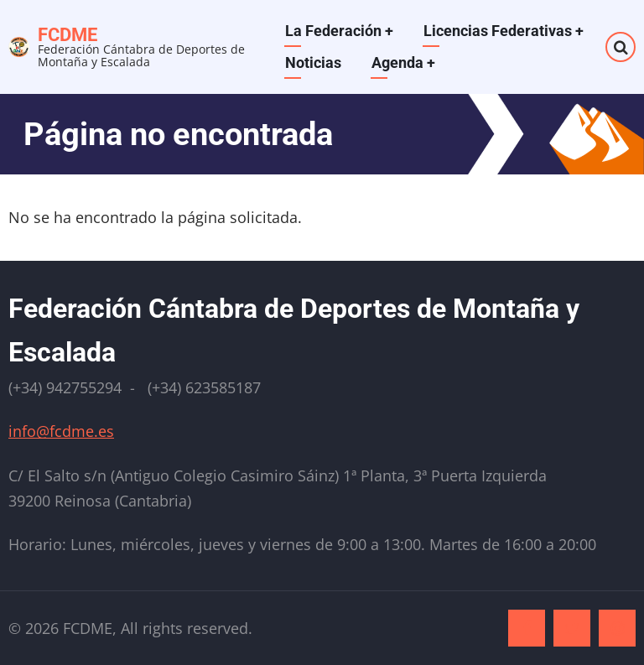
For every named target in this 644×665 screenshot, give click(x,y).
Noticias (313, 62)
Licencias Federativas (504, 31)
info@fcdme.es (61, 431)
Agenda (403, 62)
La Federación (339, 31)
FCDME (68, 35)
